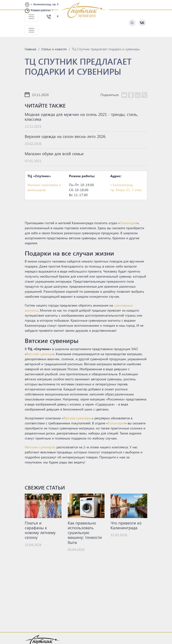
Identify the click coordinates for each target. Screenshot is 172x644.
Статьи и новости (54, 49)
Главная (31, 49)
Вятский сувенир (39, 354)
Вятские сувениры (78, 418)
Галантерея (128, 223)
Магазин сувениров (40, 447)
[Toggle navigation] (31, 17)
